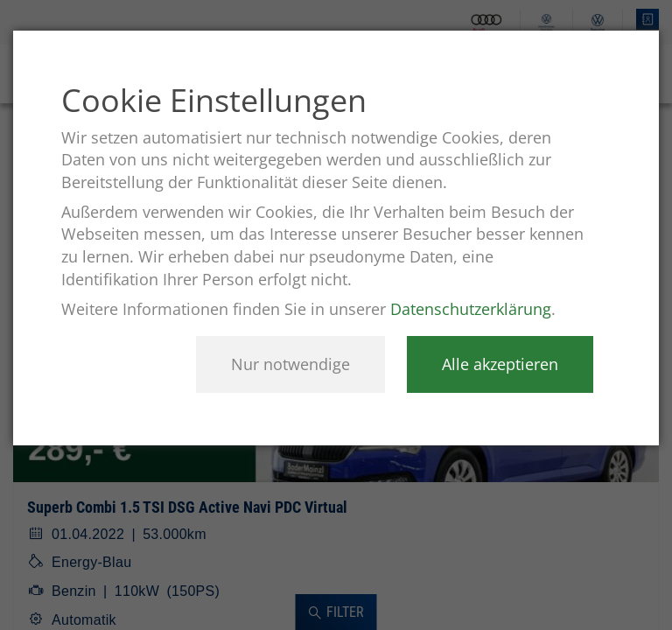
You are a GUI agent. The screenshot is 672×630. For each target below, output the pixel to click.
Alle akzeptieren (500, 364)
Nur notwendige (290, 364)
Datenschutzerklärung (471, 309)
